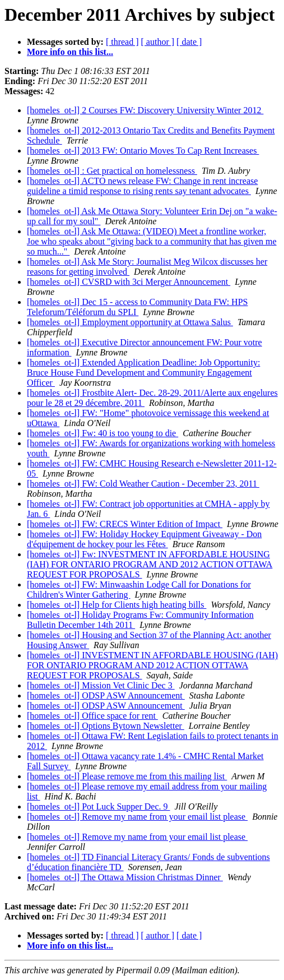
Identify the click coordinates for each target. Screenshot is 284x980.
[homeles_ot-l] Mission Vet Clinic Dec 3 (101, 685)
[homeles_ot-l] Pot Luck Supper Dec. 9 (99, 806)
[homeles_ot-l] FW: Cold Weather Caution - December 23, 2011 (143, 484)
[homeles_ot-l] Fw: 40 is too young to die (103, 433)
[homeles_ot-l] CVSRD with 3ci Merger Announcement (129, 282)
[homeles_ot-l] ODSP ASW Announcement (106, 695)
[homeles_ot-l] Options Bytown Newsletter (106, 726)
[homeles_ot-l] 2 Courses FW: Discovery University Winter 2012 (145, 110)
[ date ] (189, 42)
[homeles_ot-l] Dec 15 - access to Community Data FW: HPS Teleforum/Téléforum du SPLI (137, 307)
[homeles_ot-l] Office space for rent (92, 716)
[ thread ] (122, 42)
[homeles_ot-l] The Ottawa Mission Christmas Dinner (125, 877)
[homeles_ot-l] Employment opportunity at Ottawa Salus (130, 322)
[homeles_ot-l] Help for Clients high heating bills (117, 605)
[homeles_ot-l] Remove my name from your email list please (137, 817)
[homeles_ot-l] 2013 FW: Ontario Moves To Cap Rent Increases (143, 151)
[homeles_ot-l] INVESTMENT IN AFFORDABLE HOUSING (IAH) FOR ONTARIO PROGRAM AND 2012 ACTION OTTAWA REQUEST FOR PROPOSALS (152, 665)
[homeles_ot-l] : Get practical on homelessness (112, 171)
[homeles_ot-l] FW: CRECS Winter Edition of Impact (125, 524)
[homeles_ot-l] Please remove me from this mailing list (127, 776)
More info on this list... (70, 52)
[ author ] (158, 42)
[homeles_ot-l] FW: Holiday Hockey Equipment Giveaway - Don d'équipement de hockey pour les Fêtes (144, 539)
